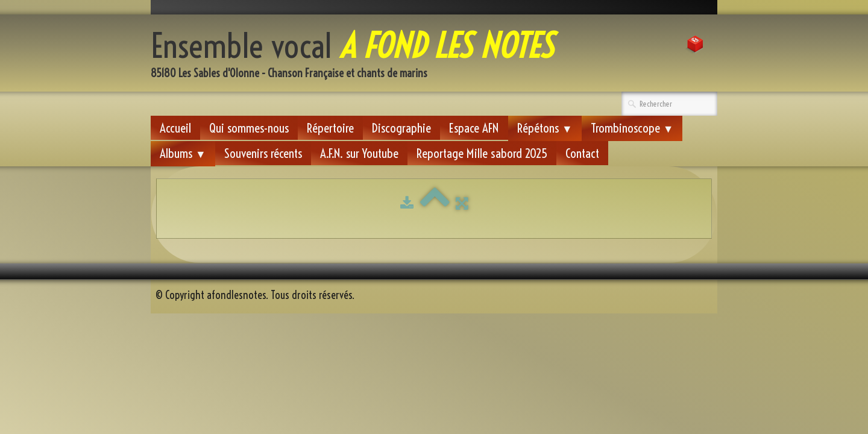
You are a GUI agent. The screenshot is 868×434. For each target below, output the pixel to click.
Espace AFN (474, 128)
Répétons (545, 128)
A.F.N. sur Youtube (359, 153)
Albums (183, 153)
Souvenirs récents (263, 153)
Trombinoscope (632, 128)
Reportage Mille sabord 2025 (482, 153)
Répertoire (330, 128)
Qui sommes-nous (249, 128)
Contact (582, 153)
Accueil (175, 128)
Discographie (401, 128)
